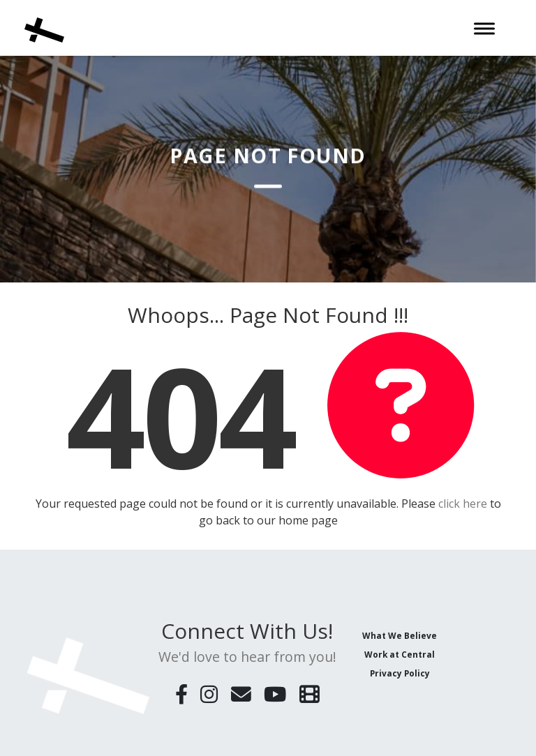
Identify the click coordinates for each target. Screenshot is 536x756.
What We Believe (400, 635)
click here (463, 504)
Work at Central (400, 654)
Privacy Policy (400, 673)
